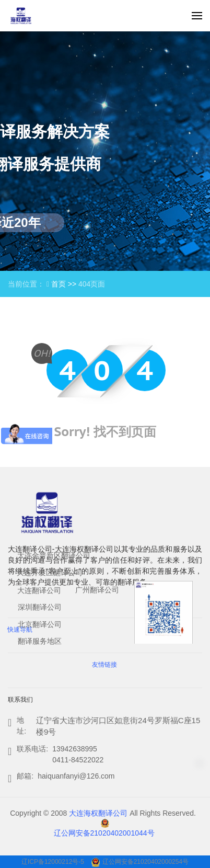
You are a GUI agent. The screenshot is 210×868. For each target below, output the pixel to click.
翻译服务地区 (40, 641)
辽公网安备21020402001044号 (104, 833)
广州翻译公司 (97, 590)
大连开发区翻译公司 (50, 573)
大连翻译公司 (39, 590)
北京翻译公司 (40, 624)
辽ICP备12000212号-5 (54, 862)
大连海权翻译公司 (98, 813)
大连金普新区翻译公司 (54, 555)
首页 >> (65, 284)
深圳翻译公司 (40, 607)
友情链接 (104, 665)
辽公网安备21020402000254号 (145, 862)
